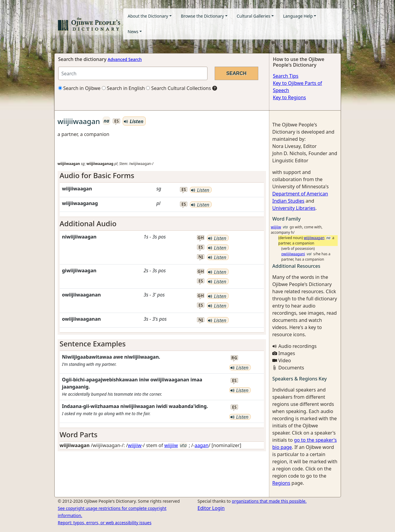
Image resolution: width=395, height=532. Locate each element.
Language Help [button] (298, 16)
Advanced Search (125, 59)
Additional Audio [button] (88, 223)
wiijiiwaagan (314, 238)
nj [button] (201, 257)
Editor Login (211, 508)
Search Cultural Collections (178, 88)
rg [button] (234, 358)
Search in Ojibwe (79, 88)
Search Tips (286, 76)
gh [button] (201, 238)
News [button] (133, 32)
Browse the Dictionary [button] (202, 16)
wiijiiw (135, 445)
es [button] (116, 121)
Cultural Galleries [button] (254, 16)
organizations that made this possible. (269, 501)
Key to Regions (289, 97)
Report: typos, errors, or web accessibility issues (105, 523)
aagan (202, 445)
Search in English (123, 88)
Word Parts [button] (79, 434)
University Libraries (294, 208)
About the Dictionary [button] (148, 16)
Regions (281, 483)
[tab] (162, 176)
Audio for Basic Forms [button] (97, 175)
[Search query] (133, 73)
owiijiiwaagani (293, 254)
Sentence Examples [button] (93, 344)
